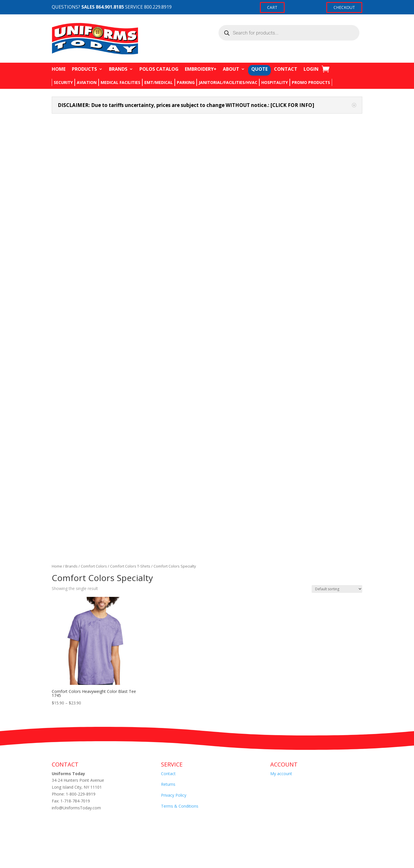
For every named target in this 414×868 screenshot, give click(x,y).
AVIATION (87, 82)
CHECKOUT (344, 7)
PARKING (186, 82)
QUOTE (259, 69)
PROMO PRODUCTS (311, 82)
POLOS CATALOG (159, 69)
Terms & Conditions (180, 405)
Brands (71, 165)
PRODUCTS (84, 69)
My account (281, 372)
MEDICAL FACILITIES (120, 82)
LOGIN (311, 69)
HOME (59, 69)
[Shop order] (337, 188)
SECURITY (63, 82)
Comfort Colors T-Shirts (130, 165)
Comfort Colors (94, 165)
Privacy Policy (174, 394)
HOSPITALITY (275, 82)
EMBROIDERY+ (201, 69)
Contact (168, 372)
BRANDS (118, 69)
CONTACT (286, 69)
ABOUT (231, 69)
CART (272, 7)
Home (57, 165)
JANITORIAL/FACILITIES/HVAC (228, 82)
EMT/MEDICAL (159, 82)
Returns (168, 383)
